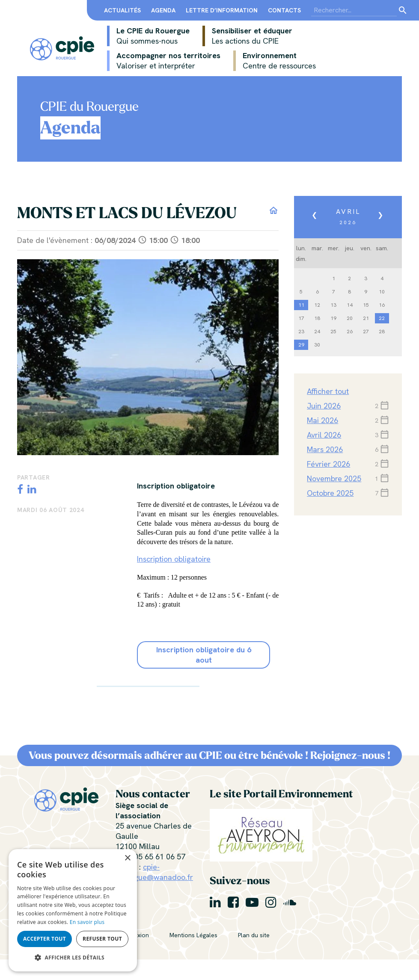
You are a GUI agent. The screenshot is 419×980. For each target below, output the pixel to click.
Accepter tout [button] (45, 939)
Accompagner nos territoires (164, 61)
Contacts (284, 10)
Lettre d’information (222, 10)
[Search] (354, 10)
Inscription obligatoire (174, 559)
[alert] (73, 910)
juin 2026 (324, 406)
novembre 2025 (334, 478)
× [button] (127, 858)
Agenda (163, 10)
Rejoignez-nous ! (350, 755)
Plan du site (254, 935)
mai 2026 (322, 420)
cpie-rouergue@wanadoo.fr (154, 872)
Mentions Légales (193, 935)
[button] (73, 958)
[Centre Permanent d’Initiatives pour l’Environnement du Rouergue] (62, 47)
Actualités (122, 10)
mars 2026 (325, 449)
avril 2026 (324, 435)
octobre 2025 (330, 493)
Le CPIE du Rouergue (148, 36)
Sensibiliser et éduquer (247, 36)
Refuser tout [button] (102, 939)
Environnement (275, 61)
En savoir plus (87, 922)
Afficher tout (328, 391)
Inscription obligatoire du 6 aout (204, 655)
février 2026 (328, 464)
